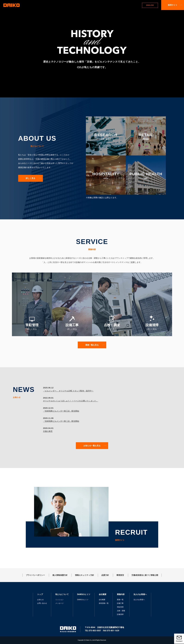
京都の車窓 (48, 431)
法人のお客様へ (139, 600)
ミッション (59, 600)
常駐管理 (120, 607)
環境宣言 (120, 575)
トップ (56, 5)
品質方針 (105, 575)
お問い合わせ (42, 603)
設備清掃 (120, 614)
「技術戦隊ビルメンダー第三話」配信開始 (61, 411)
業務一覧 (120, 600)
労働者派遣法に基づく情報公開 (145, 575)
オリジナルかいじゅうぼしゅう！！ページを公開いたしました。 (71, 401)
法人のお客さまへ (132, 5)
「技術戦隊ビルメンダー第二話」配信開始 (61, 421)
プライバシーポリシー (35, 575)
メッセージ (59, 603)
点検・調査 (121, 611)
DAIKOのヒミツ (85, 5)
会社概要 (102, 600)
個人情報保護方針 (60, 575)
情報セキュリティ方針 (85, 575)
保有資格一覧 (104, 603)
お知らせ (40, 600)
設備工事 (120, 603)
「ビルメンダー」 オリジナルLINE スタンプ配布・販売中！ (68, 391)
